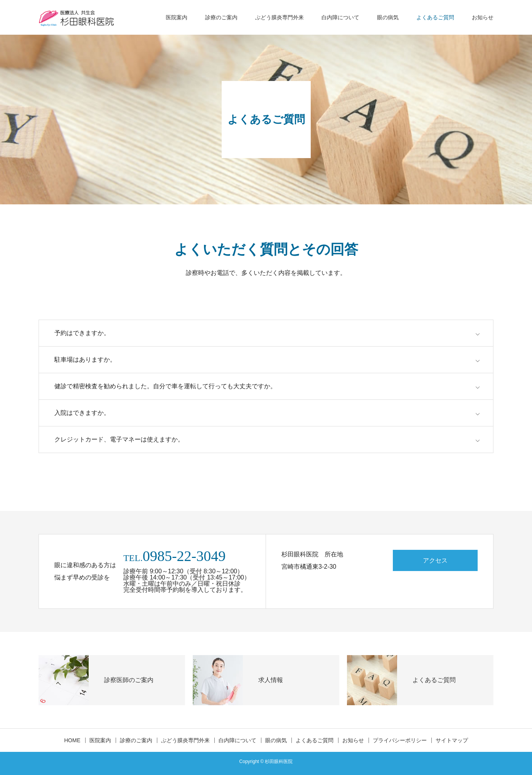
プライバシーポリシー (400, 740)
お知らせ (483, 17)
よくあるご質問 (435, 17)
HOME (72, 740)
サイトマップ (452, 740)
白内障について (340, 17)
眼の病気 (388, 17)
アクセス (435, 560)
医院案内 (177, 17)
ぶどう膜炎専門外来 (279, 17)
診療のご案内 (221, 17)
